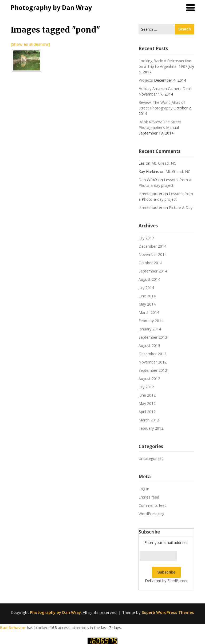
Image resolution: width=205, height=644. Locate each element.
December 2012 (152, 354)
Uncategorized (151, 458)
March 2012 (149, 420)
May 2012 (147, 403)
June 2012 (147, 395)
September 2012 (153, 370)
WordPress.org (151, 514)
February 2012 (151, 428)
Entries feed (149, 497)
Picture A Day (181, 208)
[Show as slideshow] (30, 44)
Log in (144, 489)
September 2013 (153, 337)
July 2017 (146, 238)
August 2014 (149, 279)
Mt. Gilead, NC (164, 163)
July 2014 (146, 288)
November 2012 (153, 362)
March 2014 (149, 312)
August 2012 (149, 379)
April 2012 (147, 412)
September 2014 (153, 271)
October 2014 (150, 263)
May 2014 (147, 304)
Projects (146, 80)
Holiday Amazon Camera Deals (165, 88)
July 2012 (146, 387)
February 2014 (151, 321)
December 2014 (152, 246)
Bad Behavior (13, 627)
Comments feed (153, 505)
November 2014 (153, 254)
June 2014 (147, 296)
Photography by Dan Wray (51, 7)
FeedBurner (178, 581)
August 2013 (149, 345)
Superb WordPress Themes (168, 612)
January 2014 (150, 329)
